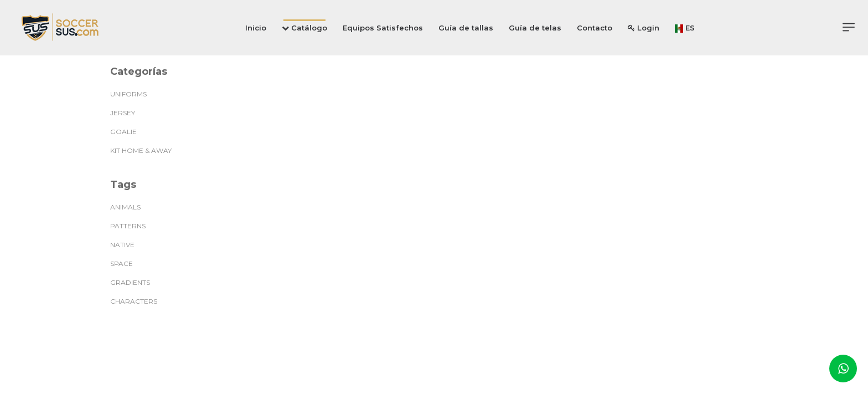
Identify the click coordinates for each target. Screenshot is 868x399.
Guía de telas (535, 28)
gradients (130, 282)
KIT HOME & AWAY (141, 150)
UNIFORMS (128, 94)
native (122, 245)
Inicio (256, 28)
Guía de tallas (466, 28)
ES (685, 28)
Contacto (595, 28)
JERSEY (123, 113)
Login (644, 28)
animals (125, 207)
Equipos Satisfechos (383, 28)
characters (134, 301)
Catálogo (304, 28)
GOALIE (123, 132)
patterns (128, 226)
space (122, 264)
